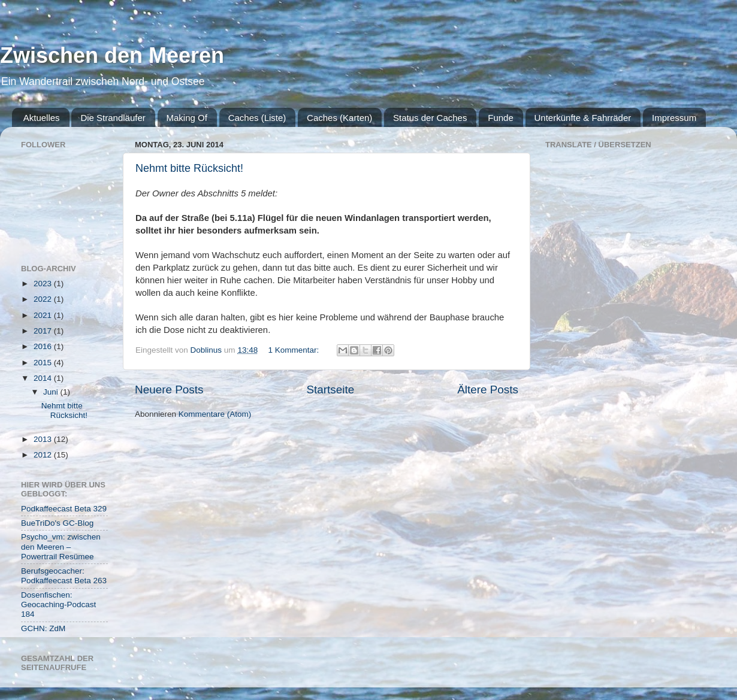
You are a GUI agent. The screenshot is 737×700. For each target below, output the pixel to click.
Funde (501, 118)
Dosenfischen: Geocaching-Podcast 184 (58, 604)
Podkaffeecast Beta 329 (64, 509)
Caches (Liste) (257, 118)
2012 (44, 455)
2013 (44, 439)
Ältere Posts (488, 390)
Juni (52, 392)
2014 (44, 378)
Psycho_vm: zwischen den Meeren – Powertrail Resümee (61, 546)
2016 (44, 346)
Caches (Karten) (339, 118)
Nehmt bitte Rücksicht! (189, 168)
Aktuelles (42, 118)
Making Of (187, 118)
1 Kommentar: (295, 350)
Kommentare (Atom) (215, 414)
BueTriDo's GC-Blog (57, 523)
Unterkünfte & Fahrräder (583, 118)
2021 (44, 315)
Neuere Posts (169, 390)
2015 (44, 363)
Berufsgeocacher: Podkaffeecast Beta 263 (64, 576)
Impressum (674, 118)
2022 (44, 299)
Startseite (330, 390)
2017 (44, 331)
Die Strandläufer (113, 118)
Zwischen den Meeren (112, 55)
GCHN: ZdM (43, 628)
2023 (44, 284)
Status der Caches (430, 118)
